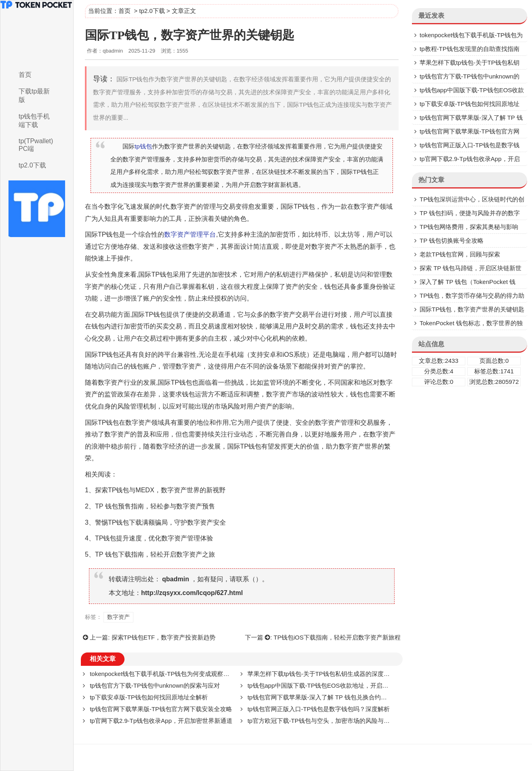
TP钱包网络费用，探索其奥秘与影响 (469, 227)
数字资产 (184, 207)
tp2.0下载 (32, 165)
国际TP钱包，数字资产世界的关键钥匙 (472, 309)
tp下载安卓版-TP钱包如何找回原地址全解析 (149, 697)
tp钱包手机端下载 (34, 121)
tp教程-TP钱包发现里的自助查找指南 (470, 49)
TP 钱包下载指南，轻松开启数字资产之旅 (155, 554)
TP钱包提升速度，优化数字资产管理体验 (154, 538)
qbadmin (176, 579)
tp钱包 (143, 146)
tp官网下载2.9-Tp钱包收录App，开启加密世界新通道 (161, 721)
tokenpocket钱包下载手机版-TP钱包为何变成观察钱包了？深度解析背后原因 (193, 674)
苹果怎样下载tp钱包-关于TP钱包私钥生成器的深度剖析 (322, 674)
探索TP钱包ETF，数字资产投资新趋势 (164, 637)
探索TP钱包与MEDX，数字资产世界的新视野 (160, 490)
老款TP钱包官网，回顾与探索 (460, 254)
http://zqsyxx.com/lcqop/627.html (192, 593)
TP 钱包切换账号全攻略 (452, 240)
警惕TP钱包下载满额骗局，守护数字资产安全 (160, 522)
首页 (25, 75)
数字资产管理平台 (190, 234)
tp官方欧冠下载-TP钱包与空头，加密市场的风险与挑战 (322, 721)
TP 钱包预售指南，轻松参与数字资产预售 (155, 506)
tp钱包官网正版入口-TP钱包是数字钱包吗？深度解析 (319, 709)
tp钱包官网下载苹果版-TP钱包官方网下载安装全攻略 (161, 709)
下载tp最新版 (34, 95)
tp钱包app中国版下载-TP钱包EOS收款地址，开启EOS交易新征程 (336, 685)
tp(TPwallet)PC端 (36, 145)
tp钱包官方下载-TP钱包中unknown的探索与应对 (155, 685)
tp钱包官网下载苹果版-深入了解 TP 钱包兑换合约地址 (320, 697)
